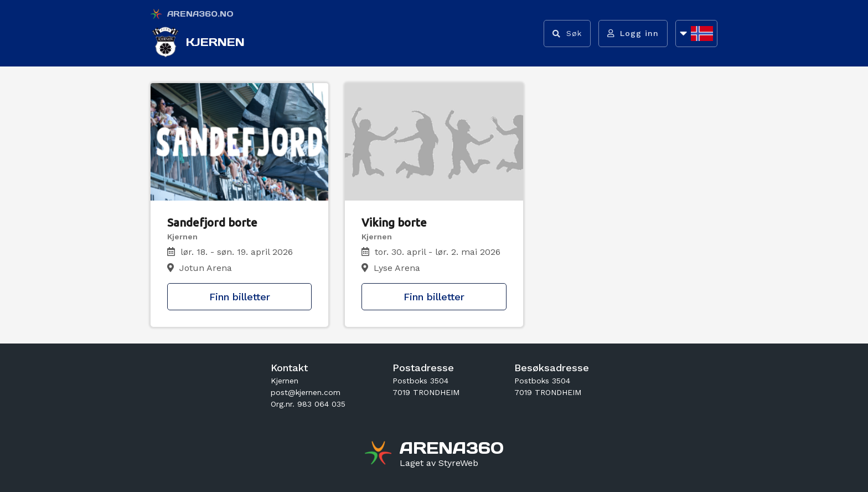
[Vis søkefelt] (566, 34)
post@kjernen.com (306, 392)
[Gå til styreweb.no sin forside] (439, 463)
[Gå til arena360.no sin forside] (379, 454)
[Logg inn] (632, 34)
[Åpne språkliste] (696, 34)
